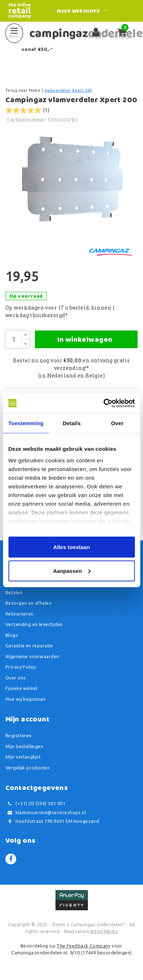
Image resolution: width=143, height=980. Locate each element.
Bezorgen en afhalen (28, 603)
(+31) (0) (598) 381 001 (35, 804)
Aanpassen (72, 571)
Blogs (12, 635)
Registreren (19, 735)
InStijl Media (104, 931)
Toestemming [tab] (26, 423)
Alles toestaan (72, 547)
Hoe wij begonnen (26, 699)
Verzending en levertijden (34, 624)
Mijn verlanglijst (23, 757)
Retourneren (19, 614)
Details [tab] (72, 423)
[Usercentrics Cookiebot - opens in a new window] (103, 403)
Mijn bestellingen (24, 746)
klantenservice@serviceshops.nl (46, 813)
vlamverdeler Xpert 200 (68, 90)
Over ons (15, 678)
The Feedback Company (83, 946)
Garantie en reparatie (29, 646)
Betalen (14, 592)
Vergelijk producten (28, 768)
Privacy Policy (21, 667)
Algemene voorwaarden (32, 656)
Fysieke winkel (21, 688)
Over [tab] (117, 423)
